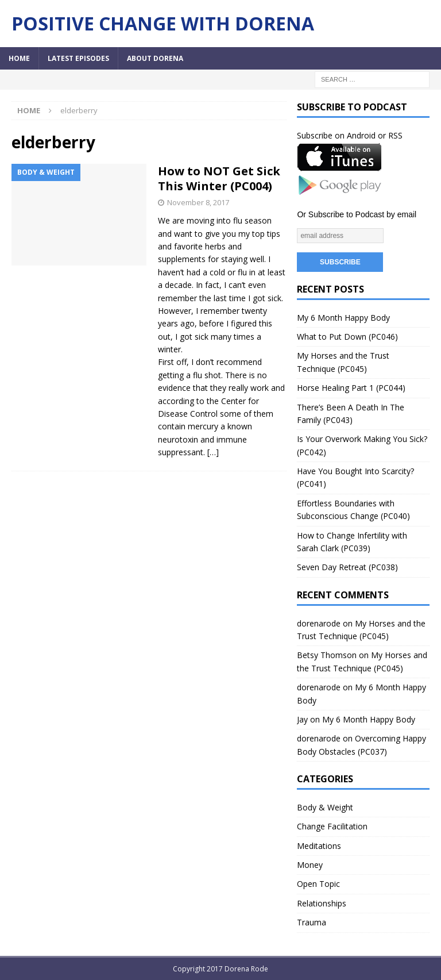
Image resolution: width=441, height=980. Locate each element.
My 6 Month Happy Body (343, 318)
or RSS (390, 135)
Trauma (312, 922)
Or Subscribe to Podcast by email (357, 214)
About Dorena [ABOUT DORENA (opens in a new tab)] (155, 58)
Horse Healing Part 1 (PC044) (351, 388)
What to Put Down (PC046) (347, 337)
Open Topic (318, 884)
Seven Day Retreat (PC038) (347, 567)
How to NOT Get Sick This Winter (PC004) (219, 178)
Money (310, 865)
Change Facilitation (332, 826)
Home (19, 58)
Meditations (319, 846)
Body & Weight (325, 807)
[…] (213, 452)
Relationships (322, 903)
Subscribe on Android (336, 135)
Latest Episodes (78, 58)
